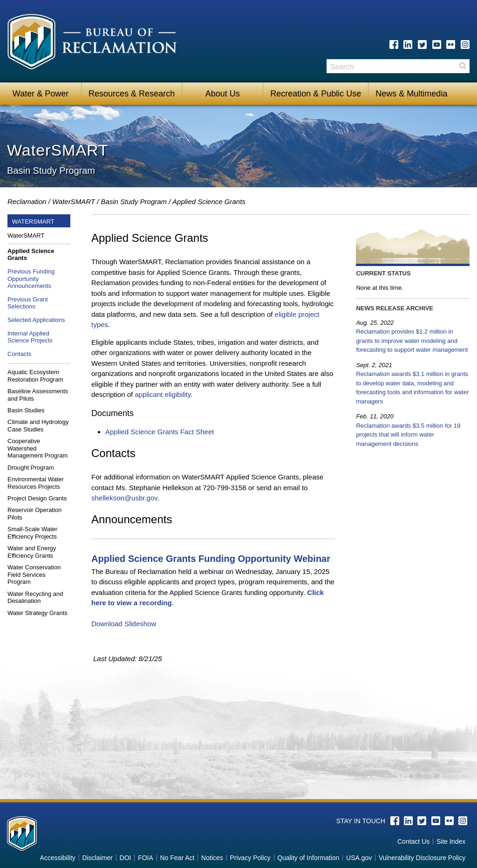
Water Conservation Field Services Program (34, 574)
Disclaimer (98, 858)
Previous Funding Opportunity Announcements (31, 279)
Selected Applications (36, 320)
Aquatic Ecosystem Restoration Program (35, 376)
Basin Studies (26, 410)
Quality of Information (308, 858)
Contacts (19, 354)
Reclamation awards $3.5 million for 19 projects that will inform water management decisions (408, 435)
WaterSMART (74, 202)
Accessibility (58, 858)
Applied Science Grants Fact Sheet (160, 432)
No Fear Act (177, 858)
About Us (223, 94)
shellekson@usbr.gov (124, 498)
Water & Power (41, 94)
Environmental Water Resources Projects (36, 483)
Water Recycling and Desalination (35, 598)
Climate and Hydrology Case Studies (38, 426)
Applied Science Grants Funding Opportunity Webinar (211, 559)
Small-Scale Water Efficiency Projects (32, 533)
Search (463, 69)
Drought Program (31, 468)
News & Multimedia (411, 94)
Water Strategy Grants (37, 613)
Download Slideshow (124, 624)
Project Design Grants (37, 498)
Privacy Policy (250, 858)
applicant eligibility (163, 394)
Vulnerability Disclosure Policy (422, 858)
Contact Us (413, 841)
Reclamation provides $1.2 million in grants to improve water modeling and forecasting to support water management (412, 341)
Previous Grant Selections (28, 303)
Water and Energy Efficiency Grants (32, 552)
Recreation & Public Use (316, 94)
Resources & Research (132, 94)
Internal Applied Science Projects (30, 337)
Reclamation (27, 202)
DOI (126, 858)
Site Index (451, 841)
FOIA (146, 858)
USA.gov (359, 858)
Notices (212, 858)
